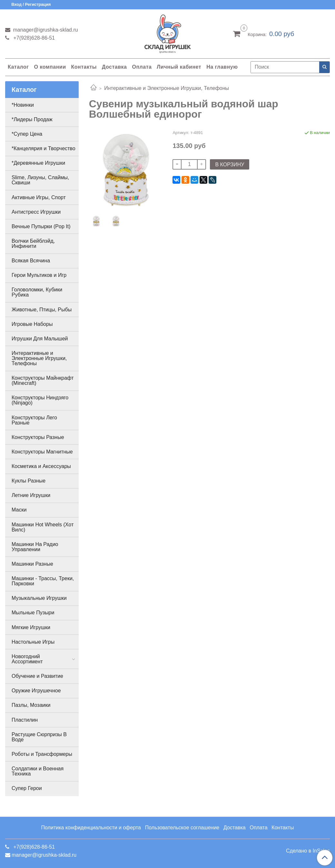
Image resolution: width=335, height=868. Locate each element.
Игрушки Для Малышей (40, 339)
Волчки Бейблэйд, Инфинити (33, 244)
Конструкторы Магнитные (42, 452)
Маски (19, 510)
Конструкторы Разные (38, 437)
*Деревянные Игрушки (38, 163)
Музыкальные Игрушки (39, 598)
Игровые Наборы (32, 324)
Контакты (84, 67)
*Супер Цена (27, 134)
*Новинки (23, 105)
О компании (50, 67)
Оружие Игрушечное (36, 691)
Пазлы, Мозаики (31, 705)
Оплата (142, 67)
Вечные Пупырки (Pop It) (41, 226)
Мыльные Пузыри (33, 613)
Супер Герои (27, 788)
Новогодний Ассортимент (27, 659)
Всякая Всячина (31, 261)
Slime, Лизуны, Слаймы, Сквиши (40, 180)
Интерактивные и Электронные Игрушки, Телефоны (167, 88)
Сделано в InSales (308, 851)
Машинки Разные (32, 564)
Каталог (18, 67)
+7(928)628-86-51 (33, 38)
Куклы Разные (29, 481)
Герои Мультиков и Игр (39, 275)
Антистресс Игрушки (36, 212)
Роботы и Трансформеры (42, 754)
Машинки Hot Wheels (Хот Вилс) (43, 527)
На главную (222, 67)
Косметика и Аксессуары (41, 466)
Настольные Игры (33, 642)
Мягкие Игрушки (31, 627)
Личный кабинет (179, 67)
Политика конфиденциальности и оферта (91, 828)
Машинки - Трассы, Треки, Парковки (43, 581)
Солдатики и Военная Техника (38, 771)
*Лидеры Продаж (32, 119)
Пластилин (25, 720)
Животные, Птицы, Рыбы (42, 310)
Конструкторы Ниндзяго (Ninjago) (40, 400)
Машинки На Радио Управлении (35, 547)
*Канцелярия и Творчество (44, 148)
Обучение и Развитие (37, 676)
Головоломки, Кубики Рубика (37, 292)
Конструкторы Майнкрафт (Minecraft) (43, 380)
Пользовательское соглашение (182, 828)
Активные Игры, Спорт (39, 197)
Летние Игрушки (31, 495)
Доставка (114, 67)
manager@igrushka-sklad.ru (45, 30)
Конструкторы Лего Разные (34, 420)
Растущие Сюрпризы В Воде (39, 737)
